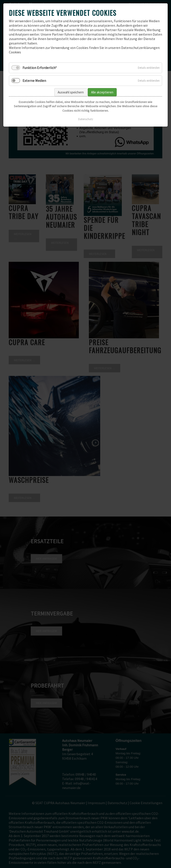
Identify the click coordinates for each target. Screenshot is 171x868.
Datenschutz (86, 119)
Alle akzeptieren (102, 92)
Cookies (15, 52)
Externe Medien (34, 81)
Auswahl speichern (71, 92)
